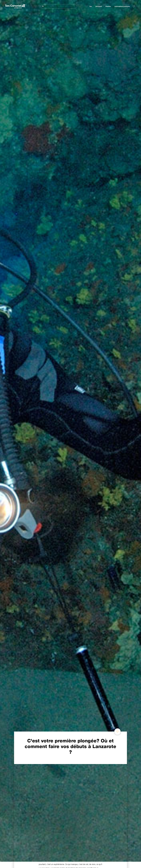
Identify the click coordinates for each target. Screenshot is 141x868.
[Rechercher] (59, 6)
